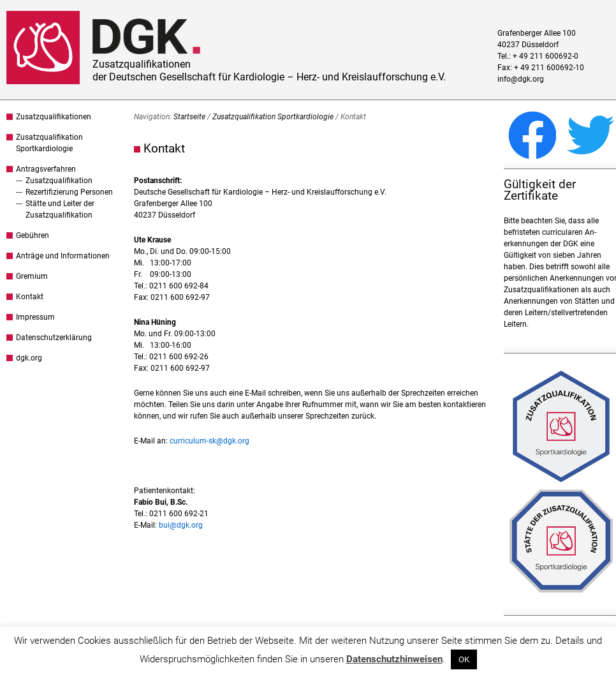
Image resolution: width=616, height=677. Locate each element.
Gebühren (33, 235)
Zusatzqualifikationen (54, 117)
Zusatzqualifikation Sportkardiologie (273, 117)
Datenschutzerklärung (54, 338)
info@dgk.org (521, 79)
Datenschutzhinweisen (394, 659)
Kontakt (30, 297)
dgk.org (29, 358)
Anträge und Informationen (63, 256)
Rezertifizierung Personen (69, 192)
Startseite (189, 117)
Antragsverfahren (46, 169)
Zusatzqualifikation (59, 181)
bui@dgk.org (181, 525)
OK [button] (464, 659)
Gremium (32, 276)
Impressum (35, 317)
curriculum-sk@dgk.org (209, 441)
